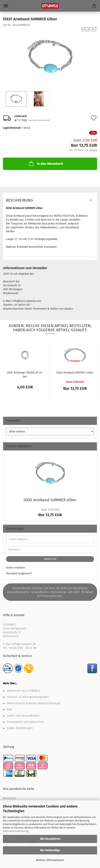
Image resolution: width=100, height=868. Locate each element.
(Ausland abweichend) (39, 120)
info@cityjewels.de (24, 644)
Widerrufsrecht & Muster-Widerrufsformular (34, 703)
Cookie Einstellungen (20, 728)
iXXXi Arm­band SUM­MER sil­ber (50, 500)
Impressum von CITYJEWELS (23, 691)
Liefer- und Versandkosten (23, 716)
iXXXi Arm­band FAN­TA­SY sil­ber (75, 373)
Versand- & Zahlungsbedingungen (28, 697)
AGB (9, 710)
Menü (6, 6)
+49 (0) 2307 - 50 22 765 (23, 648)
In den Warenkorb (46, 163)
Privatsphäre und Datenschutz (25, 722)
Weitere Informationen (50, 860)
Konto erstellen (16, 568)
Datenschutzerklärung (16, 831)
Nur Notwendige (50, 850)
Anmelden (50, 559)
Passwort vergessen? (19, 573)
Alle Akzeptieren (50, 839)
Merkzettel (9, 798)
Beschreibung (19, 200)
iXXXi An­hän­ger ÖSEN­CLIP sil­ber (25, 374)
